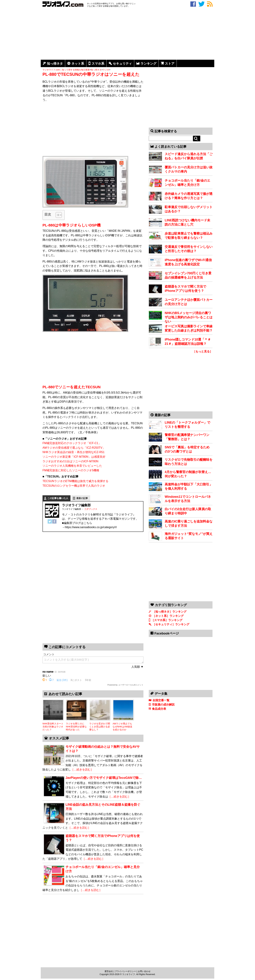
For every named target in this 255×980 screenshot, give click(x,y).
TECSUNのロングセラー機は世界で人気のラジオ (74, 486)
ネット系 (78, 64)
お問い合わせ (144, 971)
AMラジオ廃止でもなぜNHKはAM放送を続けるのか (122, 727)
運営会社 (109, 971)
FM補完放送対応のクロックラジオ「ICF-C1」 (72, 443)
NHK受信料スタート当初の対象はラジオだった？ (53, 727)
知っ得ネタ (55, 64)
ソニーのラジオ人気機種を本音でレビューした (72, 466)
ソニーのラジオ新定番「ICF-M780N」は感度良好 (74, 457)
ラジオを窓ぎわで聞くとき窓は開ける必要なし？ (100, 727)
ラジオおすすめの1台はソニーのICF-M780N (70, 461)
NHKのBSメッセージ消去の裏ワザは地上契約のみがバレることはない (189, 317)
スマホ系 (98, 64)
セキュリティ (122, 64)
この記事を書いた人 (58, 498)
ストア (170, 64)
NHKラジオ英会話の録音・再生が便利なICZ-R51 (73, 452)
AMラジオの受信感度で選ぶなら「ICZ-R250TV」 (74, 448)
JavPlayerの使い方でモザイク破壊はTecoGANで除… (104, 778)
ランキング (148, 64)
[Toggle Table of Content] (57, 215)
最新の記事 (82, 498)
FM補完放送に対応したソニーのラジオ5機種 (71, 470)
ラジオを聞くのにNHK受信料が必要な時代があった (76, 727)
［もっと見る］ (203, 351)
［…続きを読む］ (82, 770)
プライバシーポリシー (125, 971)
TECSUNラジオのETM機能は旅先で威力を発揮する (75, 481)
